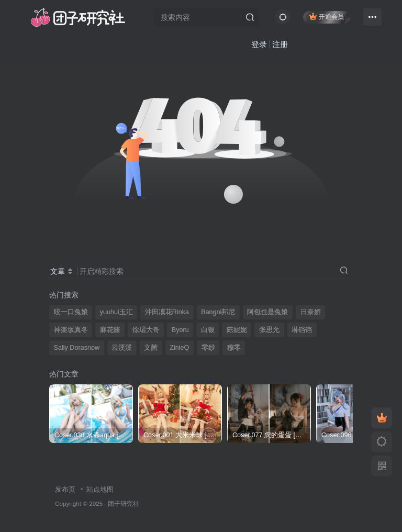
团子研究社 (124, 503)
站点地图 (100, 489)
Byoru (180, 330)
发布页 (65, 489)
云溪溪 (122, 348)
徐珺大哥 (146, 330)
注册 (253, 45)
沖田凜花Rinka (167, 312)
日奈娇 (311, 312)
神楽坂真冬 (71, 330)
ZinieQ (179, 348)
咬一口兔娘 (71, 312)
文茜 (151, 348)
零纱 (208, 348)
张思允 (269, 330)
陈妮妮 (237, 330)
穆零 (234, 348)
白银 (208, 330)
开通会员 (326, 17)
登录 (232, 45)
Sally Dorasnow (77, 348)
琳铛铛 (302, 330)
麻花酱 (110, 330)
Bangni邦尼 (218, 312)
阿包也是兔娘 (267, 312)
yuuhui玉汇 (116, 312)
